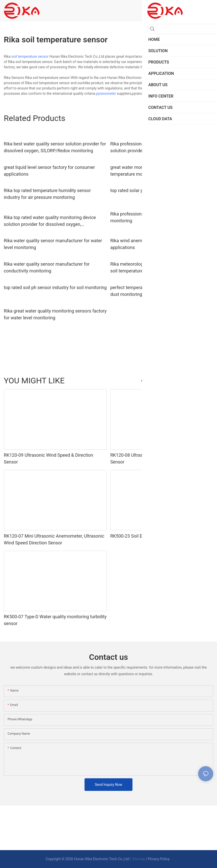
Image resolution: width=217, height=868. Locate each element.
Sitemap (138, 859)
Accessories (151, 380)
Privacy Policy (159, 859)
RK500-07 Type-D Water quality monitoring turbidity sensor (55, 620)
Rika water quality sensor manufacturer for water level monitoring (53, 244)
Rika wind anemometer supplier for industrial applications (155, 244)
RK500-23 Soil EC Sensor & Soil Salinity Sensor (157, 536)
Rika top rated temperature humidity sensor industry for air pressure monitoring (47, 194)
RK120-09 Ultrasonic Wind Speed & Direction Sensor (48, 458)
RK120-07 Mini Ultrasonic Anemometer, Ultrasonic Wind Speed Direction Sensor (54, 539)
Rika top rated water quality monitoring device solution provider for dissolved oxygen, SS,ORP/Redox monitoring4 (50, 221)
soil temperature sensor (30, 56)
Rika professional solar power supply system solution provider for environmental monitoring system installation (157, 148)
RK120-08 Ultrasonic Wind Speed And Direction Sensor (158, 458)
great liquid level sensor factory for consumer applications (49, 171)
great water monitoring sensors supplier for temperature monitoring (154, 171)
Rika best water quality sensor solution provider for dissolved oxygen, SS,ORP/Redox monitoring (55, 147)
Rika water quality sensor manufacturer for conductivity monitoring (47, 267)
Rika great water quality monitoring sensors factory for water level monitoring (55, 314)
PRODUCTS (202, 380)
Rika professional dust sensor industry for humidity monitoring (161, 217)
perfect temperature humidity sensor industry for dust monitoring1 (159, 291)
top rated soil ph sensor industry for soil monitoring (55, 287)
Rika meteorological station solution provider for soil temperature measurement (159, 267)
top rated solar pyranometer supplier (147, 190)
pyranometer (106, 94)
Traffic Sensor (177, 380)
